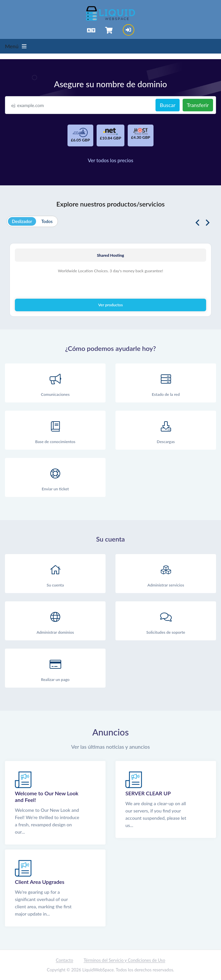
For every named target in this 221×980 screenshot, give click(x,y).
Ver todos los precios (111, 160)
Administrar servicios (166, 574)
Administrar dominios (55, 621)
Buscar (168, 105)
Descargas (166, 431)
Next (208, 223)
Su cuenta (55, 574)
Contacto (65, 960)
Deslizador (22, 221)
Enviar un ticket (55, 478)
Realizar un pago (55, 669)
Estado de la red (166, 383)
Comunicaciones (55, 383)
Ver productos (111, 305)
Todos (47, 221)
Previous (197, 223)
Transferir (198, 105)
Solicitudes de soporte (166, 621)
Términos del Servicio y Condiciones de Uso (125, 960)
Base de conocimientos (55, 431)
